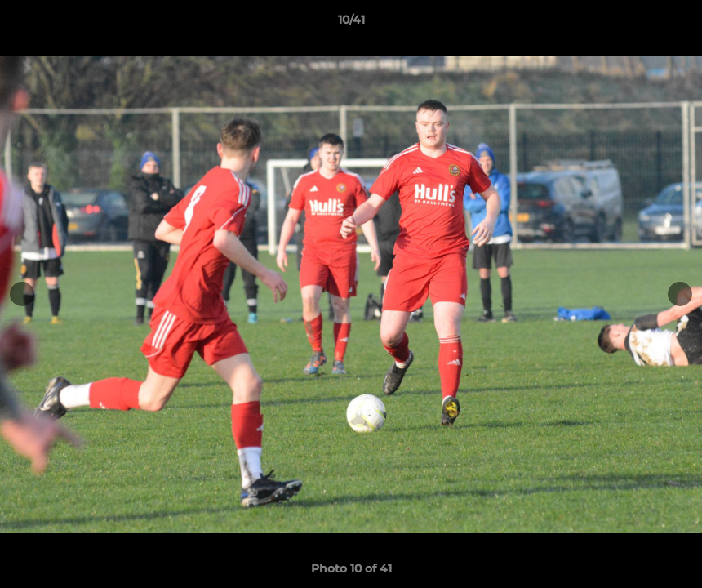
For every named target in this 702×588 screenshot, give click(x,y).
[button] (673, 24)
